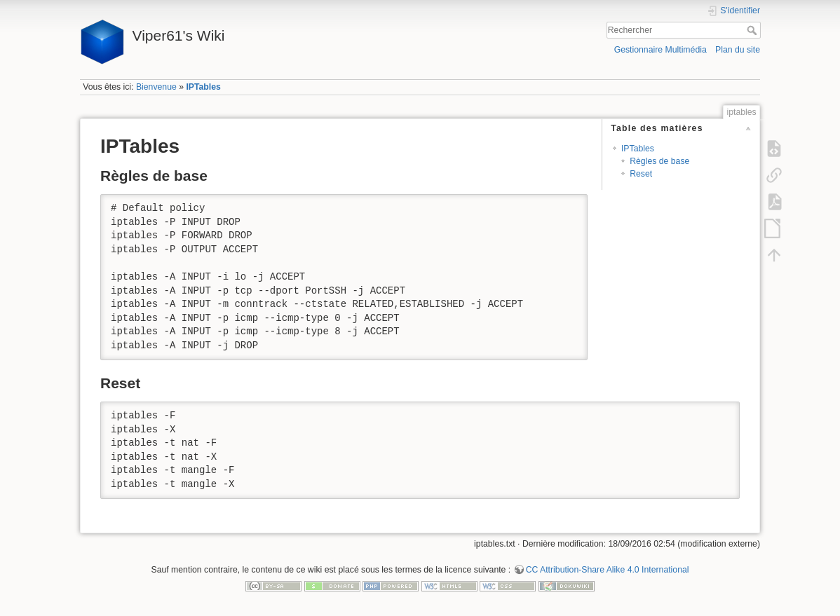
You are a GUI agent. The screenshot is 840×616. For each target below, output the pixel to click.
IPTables (203, 87)
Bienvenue (156, 87)
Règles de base (659, 161)
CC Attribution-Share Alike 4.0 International (608, 570)
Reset (641, 174)
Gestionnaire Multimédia (661, 50)
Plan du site (738, 50)
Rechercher (753, 30)
